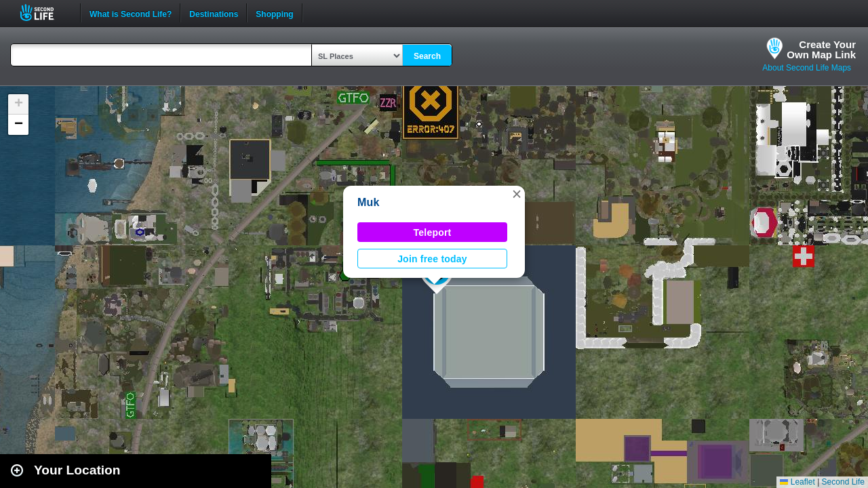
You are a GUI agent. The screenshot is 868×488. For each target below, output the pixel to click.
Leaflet (797, 482)
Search (427, 56)
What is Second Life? (131, 13)
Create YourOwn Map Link (821, 49)
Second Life (44, 13)
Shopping (274, 13)
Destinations (214, 13)
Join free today (432, 259)
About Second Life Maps (807, 68)
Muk (369, 202)
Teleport (433, 232)
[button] (517, 194)
